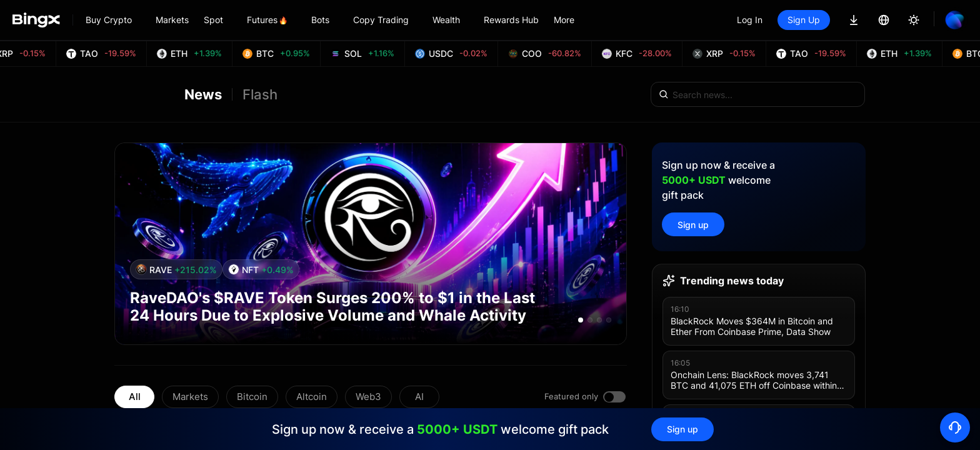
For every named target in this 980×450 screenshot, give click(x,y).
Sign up (693, 225)
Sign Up (804, 20)
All (135, 397)
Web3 (368, 397)
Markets (190, 397)
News (203, 94)
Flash (260, 94)
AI (419, 397)
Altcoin (312, 397)
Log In (750, 20)
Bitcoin (252, 397)
